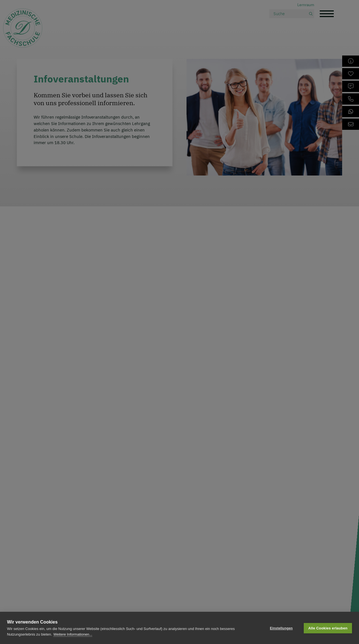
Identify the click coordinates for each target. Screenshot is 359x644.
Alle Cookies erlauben (328, 628)
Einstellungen (281, 628)
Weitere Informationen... (73, 634)
